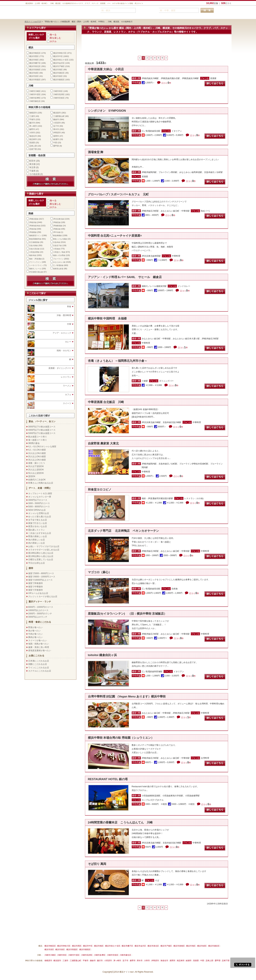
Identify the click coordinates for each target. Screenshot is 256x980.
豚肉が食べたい (36, 637)
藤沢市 (32, 123)
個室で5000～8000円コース (41, 573)
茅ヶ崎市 (33, 126)
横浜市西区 (34, 56)
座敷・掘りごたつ (37, 463)
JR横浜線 (57, 229)
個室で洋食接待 (36, 590)
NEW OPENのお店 (37, 510)
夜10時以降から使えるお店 (41, 553)
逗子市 (56, 126)
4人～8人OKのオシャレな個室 (42, 447)
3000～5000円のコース (39, 503)
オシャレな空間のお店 (39, 513)
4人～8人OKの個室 (37, 450)
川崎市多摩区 (35, 98)
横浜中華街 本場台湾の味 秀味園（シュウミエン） (121, 738)
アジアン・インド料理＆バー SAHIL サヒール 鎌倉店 (125, 277)
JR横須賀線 (34, 219)
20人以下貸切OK (36, 466)
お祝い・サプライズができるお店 (44, 546)
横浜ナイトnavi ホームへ (153, 938)
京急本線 (57, 242)
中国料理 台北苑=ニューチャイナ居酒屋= (115, 236)
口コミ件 (166, 83)
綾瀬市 (56, 139)
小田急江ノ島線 (59, 252)
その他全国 (34, 174)
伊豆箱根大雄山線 (36, 272)
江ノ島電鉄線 (58, 265)
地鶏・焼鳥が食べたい (39, 644)
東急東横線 (57, 236)
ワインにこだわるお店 (39, 668)
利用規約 (97, 938)
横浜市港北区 (35, 66)
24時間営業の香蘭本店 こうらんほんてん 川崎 (120, 823)
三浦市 (32, 116)
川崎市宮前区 (59, 98)
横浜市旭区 (58, 70)
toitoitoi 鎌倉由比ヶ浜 (102, 655)
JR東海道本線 (34, 226)
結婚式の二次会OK (37, 480)
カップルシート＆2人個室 (40, 493)
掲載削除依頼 (64, 938)
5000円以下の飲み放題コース (42, 433)
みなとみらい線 (59, 262)
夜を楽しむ (55, 38)
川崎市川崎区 (35, 91)
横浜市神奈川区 (60, 53)
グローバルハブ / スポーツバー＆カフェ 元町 (118, 194)
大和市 (32, 133)
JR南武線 (33, 229)
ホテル (53, 41)
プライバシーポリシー (115, 938)
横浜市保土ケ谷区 (61, 60)
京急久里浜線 (34, 249)
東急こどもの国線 (60, 239)
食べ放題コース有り (38, 440)
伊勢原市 (57, 133)
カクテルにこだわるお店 (40, 671)
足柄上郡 (33, 146)
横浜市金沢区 (59, 63)
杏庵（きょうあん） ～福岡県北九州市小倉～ (118, 361)
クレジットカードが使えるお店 (43, 596)
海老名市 (33, 136)
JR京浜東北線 (58, 219)
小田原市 (57, 123)
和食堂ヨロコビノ (101, 490)
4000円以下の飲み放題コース (42, 430)
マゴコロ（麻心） (100, 572)
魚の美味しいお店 (37, 540)
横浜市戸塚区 (59, 66)
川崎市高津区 (59, 94)
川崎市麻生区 (35, 101)
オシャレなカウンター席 (40, 497)
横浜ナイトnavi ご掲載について (39, 938)
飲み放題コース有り (38, 437)
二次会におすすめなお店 (40, 533)
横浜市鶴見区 (35, 53)
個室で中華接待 (36, 587)
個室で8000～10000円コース (42, 577)
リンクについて (81, 938)
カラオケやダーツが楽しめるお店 (44, 550)
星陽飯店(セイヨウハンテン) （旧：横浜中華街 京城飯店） (127, 614)
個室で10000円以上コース (40, 580)
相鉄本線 (33, 255)
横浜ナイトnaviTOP (33, 22)
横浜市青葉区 (35, 80)
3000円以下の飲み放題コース (42, 427)
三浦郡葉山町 (59, 116)
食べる (53, 35)
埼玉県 (32, 167)
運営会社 (134, 938)
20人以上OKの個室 (37, 457)
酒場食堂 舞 (96, 152)
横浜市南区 (34, 60)
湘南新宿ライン (35, 236)
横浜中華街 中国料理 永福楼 (107, 319)
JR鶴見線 (57, 222)
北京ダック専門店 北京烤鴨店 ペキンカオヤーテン (124, 531)
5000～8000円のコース (39, 507)
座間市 (56, 136)
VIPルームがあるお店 (38, 593)
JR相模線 (33, 232)
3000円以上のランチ (38, 617)
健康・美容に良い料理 (39, 647)
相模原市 (33, 113)
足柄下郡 (33, 149)
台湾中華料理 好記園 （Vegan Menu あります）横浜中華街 (127, 697)
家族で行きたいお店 (38, 523)
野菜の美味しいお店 (38, 536)
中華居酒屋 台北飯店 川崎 (106, 402)
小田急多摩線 (34, 252)
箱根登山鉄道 (58, 269)
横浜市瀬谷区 (59, 73)
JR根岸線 (33, 222)
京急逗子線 (57, 246)
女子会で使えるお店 (38, 520)
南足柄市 (33, 139)
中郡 (55, 143)
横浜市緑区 (34, 73)
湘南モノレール (35, 269)
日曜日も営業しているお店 (41, 560)
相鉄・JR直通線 (35, 259)
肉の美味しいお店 (37, 543)
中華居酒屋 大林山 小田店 (106, 69)
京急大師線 (33, 246)
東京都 (32, 164)
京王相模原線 (34, 242)
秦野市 (32, 129)
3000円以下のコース (38, 500)
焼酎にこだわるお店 (38, 664)
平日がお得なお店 (37, 563)
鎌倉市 (56, 119)
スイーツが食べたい (38, 641)
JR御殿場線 (58, 226)
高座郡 (32, 143)
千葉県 (32, 171)
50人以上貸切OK (36, 473)
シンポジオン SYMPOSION (107, 111)
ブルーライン (58, 259)
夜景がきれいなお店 (38, 526)
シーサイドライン (36, 265)
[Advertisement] (157, 47)
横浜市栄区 (34, 76)
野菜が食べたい (36, 627)
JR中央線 (57, 232)
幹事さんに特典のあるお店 (41, 483)
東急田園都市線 (35, 239)
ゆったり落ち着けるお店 (40, 517)
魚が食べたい (34, 631)
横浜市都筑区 (59, 80)
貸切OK (32, 476)
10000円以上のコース (38, 610)
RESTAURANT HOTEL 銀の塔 (108, 779)
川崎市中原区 (35, 94)
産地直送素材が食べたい (40, 651)
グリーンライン (35, 262)
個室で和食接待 (36, 583)
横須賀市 (57, 113)
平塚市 (32, 119)
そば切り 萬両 (97, 864)
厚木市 (56, 129)
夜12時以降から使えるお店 (41, 556)
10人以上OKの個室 (37, 453)
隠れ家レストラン (37, 530)
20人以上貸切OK (36, 470)
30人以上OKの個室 (37, 460)
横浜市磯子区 (35, 63)
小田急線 (57, 249)
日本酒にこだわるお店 (39, 661)
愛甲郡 (56, 146)
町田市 (32, 161)
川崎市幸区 (58, 91)
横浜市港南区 (35, 70)
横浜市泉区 (58, 76)
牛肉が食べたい (36, 634)
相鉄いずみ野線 (59, 255)
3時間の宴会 (34, 443)
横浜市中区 (58, 56)
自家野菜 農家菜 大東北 (103, 443)
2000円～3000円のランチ (40, 614)
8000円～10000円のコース (41, 607)
